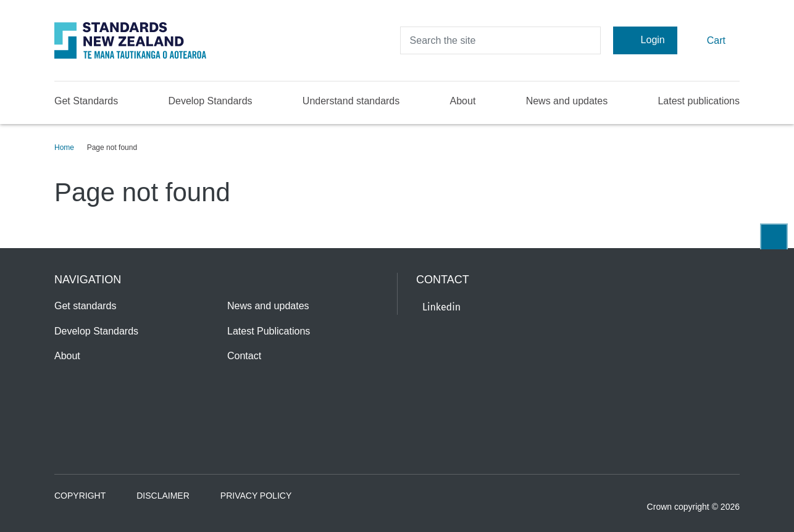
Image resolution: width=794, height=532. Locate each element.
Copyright (80, 496)
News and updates (567, 101)
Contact (244, 356)
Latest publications (699, 101)
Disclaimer (163, 496)
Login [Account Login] (645, 40)
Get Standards (86, 101)
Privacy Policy (256, 496)
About (463, 101)
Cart (708, 40)
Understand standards (351, 101)
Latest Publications (269, 331)
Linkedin (441, 307)
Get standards (86, 306)
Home (64, 148)
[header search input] (500, 40)
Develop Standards (210, 101)
